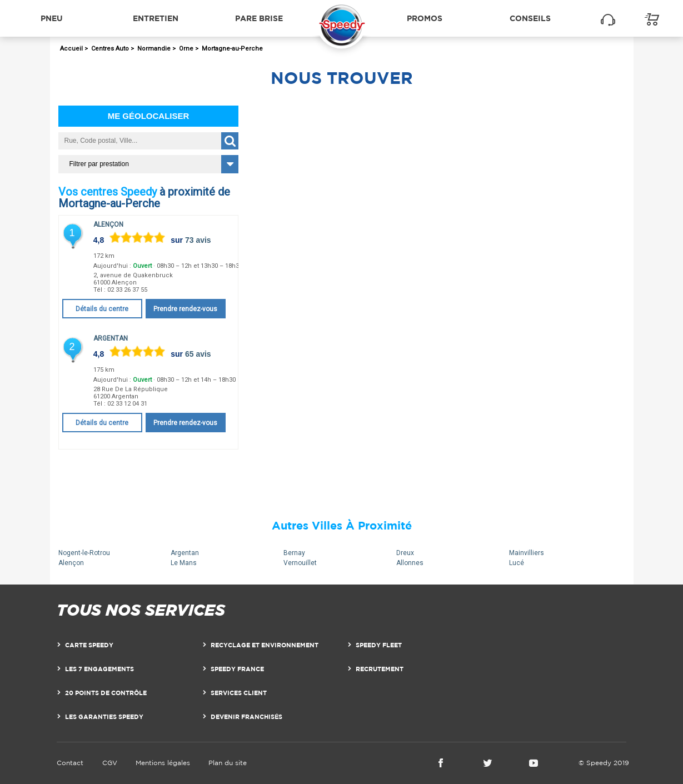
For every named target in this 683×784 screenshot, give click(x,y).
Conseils (530, 18)
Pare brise (259, 18)
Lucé (517, 563)
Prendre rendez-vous (185, 309)
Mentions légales (163, 763)
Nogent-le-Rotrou (84, 553)
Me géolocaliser (149, 116)
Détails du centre (102, 309)
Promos (425, 18)
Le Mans (184, 563)
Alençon (108, 224)
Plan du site (228, 763)
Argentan (111, 338)
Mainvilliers (527, 553)
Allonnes (410, 563)
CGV (110, 763)
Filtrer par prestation (99, 164)
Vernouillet (300, 563)
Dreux (405, 553)
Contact (70, 763)
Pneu (52, 18)
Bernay (294, 553)
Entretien (156, 18)
